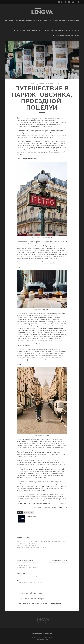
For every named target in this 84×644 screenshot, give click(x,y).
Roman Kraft (63, 500)
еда (27, 575)
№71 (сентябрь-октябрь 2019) (48, 77)
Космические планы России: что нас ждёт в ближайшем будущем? (41, 534)
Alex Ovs (47, 428)
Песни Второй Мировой (58, 556)
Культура (49, 28)
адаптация (21, 575)
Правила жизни (65, 28)
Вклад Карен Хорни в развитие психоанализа (34, 541)
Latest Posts (29, 505)
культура (33, 575)
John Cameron (47, 302)
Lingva (42, 612)
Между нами (59, 30)
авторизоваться (55, 596)
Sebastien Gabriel (47, 230)
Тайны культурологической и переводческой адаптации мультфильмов (27, 558)
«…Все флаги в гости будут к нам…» (42, 630)
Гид (55, 28)
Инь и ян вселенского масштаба (29, 536)
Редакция (76, 30)
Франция (40, 575)
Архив (68, 30)
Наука (41, 28)
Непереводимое (42, 633)
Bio (21, 505)
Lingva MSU (28, 77)
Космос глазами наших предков (29, 538)
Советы (76, 28)
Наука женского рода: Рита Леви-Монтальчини (34, 543)
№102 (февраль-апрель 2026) (26, 28)
